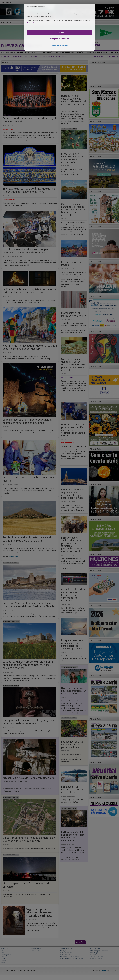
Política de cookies (34, 23)
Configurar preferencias (60, 39)
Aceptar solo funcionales (60, 45)
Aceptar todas (59, 32)
